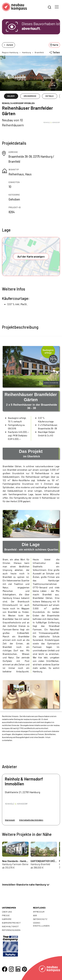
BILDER (11, 96)
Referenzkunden (11, 930)
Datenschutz (40, 919)
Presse (6, 915)
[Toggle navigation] (57, 7)
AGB (35, 915)
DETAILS (50, 96)
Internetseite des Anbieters (31, 820)
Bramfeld (39, 52)
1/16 (53, 85)
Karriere (7, 919)
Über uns (7, 912)
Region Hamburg (10, 52)
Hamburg (26, 52)
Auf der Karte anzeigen (31, 256)
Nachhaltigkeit (10, 926)
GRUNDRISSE (30, 96)
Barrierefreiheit (11, 923)
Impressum (10, 820)
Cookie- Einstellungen (41, 924)
